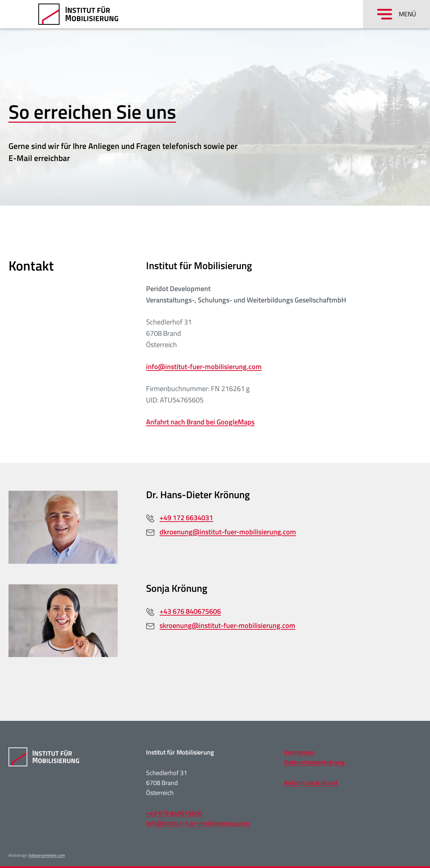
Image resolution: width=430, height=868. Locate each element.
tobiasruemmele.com (47, 855)
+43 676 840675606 (174, 813)
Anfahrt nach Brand (311, 783)
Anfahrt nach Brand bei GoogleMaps (200, 422)
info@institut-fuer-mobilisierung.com (204, 366)
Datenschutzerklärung (314, 762)
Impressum (299, 752)
